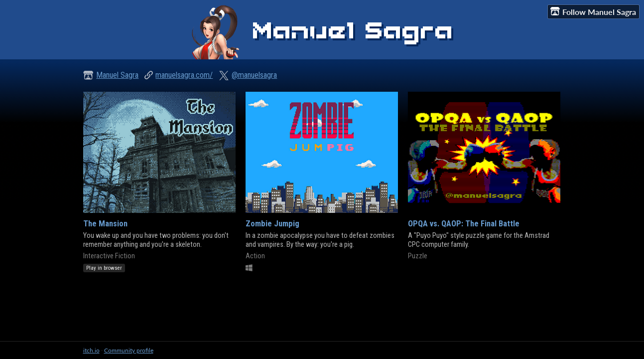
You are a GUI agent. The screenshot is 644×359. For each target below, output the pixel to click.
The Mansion (105, 224)
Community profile (129, 350)
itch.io (91, 350)
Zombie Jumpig (272, 224)
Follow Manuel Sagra (593, 11)
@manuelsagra (254, 75)
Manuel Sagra (117, 75)
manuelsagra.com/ (184, 75)
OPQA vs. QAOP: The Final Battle (464, 224)
